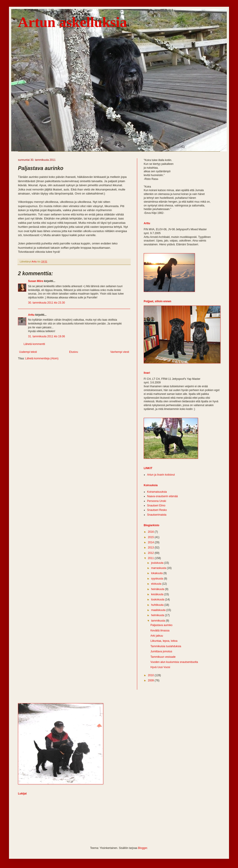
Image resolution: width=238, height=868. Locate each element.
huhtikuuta (158, 605)
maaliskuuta (159, 610)
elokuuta (157, 584)
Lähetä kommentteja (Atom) (42, 358)
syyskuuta (158, 579)
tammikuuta (158, 621)
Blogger (143, 848)
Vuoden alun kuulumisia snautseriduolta (174, 662)
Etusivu (74, 352)
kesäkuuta (158, 594)
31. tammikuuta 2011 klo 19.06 (46, 336)
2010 (151, 675)
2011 (151, 558)
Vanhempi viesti (120, 352)
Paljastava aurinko (161, 625)
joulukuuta (158, 563)
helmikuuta (158, 615)
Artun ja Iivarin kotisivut (161, 475)
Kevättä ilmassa (160, 631)
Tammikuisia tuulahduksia (166, 646)
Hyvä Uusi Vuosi (160, 667)
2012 (151, 553)
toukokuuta (158, 600)
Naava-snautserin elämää (162, 496)
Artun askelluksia (72, 22)
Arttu (31, 315)
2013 (151, 548)
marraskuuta (159, 568)
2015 (151, 537)
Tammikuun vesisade (163, 657)
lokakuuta (157, 573)
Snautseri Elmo (156, 506)
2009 (151, 680)
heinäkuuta (158, 589)
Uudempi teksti (28, 352)
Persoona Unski (157, 501)
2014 (151, 542)
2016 (151, 532)
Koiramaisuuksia (157, 492)
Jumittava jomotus (161, 651)
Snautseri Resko (157, 510)
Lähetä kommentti (34, 344)
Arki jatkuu (157, 636)
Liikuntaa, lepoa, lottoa (164, 641)
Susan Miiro (36, 281)
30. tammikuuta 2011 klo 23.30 (46, 303)
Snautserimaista (157, 515)
